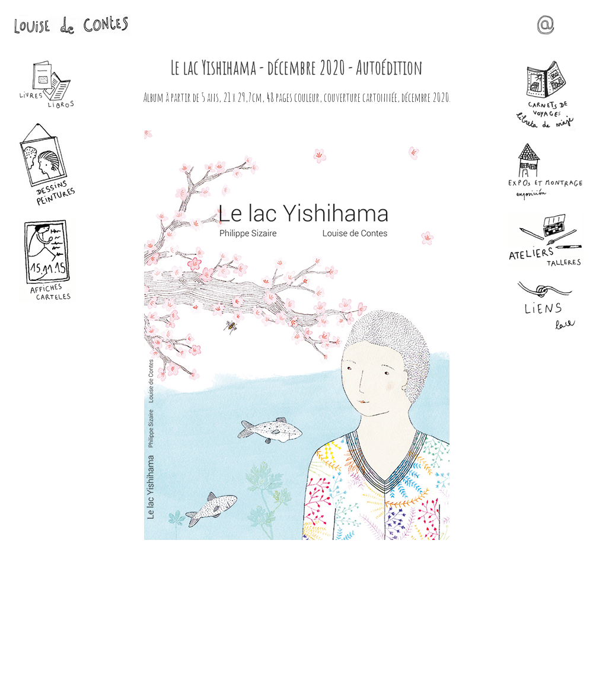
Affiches (47, 260)
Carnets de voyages (546, 95)
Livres (47, 85)
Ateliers (546, 240)
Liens (546, 306)
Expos (546, 172)
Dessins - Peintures (47, 164)
